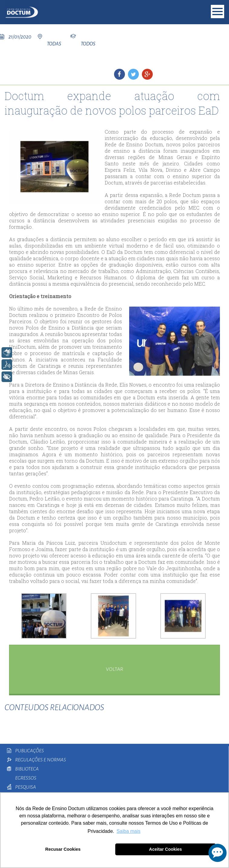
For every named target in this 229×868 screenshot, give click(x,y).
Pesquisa (26, 787)
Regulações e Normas (41, 760)
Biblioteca (27, 769)
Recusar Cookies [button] (63, 849)
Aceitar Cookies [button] (166, 849)
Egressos (26, 778)
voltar (114, 669)
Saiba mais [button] (128, 831)
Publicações (29, 751)
